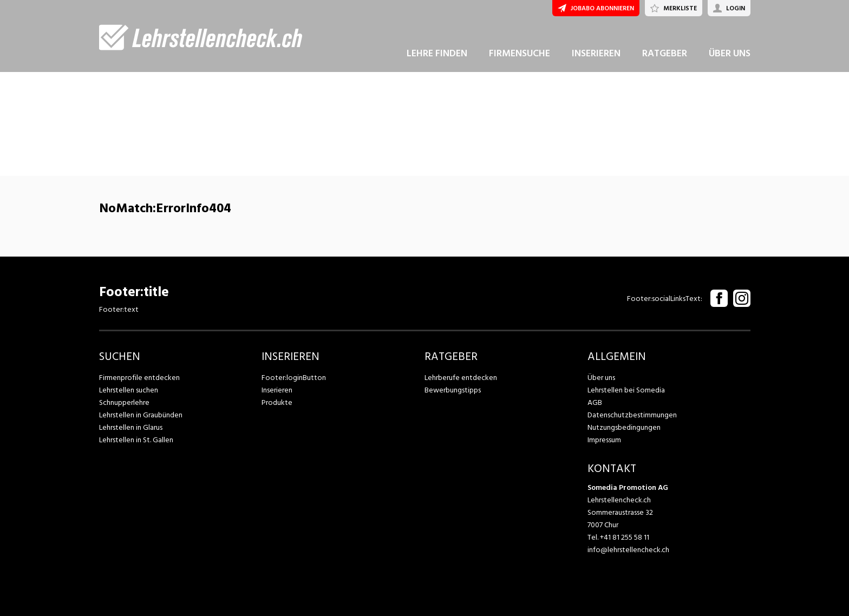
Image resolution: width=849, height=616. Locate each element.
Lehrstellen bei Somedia (626, 390)
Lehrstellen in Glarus (131, 427)
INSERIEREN (596, 53)
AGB (595, 402)
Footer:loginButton (294, 378)
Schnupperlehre (124, 402)
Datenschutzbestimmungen (632, 415)
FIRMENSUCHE (520, 53)
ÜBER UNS (730, 53)
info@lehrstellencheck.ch (628, 550)
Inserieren (277, 390)
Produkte (277, 402)
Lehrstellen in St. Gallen (136, 440)
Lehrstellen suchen (129, 390)
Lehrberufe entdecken (461, 378)
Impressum (604, 440)
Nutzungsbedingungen (624, 427)
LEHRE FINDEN (437, 53)
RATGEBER (665, 53)
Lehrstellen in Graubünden (141, 415)
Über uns (601, 378)
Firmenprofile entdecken (139, 378)
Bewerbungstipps (453, 390)
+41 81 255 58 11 (625, 537)
